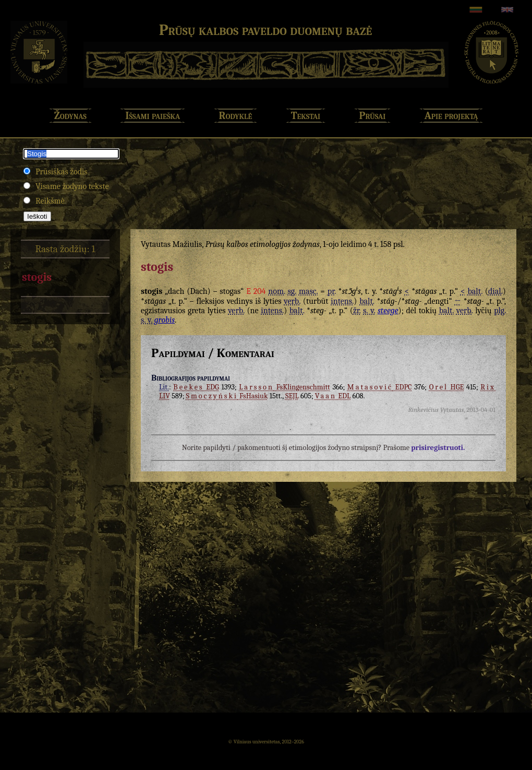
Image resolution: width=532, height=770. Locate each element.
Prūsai (373, 116)
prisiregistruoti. (438, 448)
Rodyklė (236, 116)
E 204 (256, 291)
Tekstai (306, 116)
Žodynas (70, 116)
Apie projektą (451, 116)
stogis (37, 277)
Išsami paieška (153, 116)
